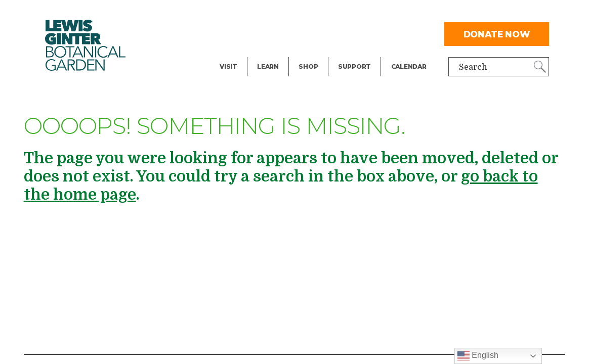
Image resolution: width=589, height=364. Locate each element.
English (478, 356)
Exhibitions (242, 54)
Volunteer (357, 54)
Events (233, 33)
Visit (228, 66)
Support (354, 66)
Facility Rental (248, 13)
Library (271, 13)
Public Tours (282, 33)
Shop (308, 66)
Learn (268, 66)
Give (346, 33)
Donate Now (497, 34)
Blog (265, 54)
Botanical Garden (86, 45)
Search (473, 67)
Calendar (409, 66)
